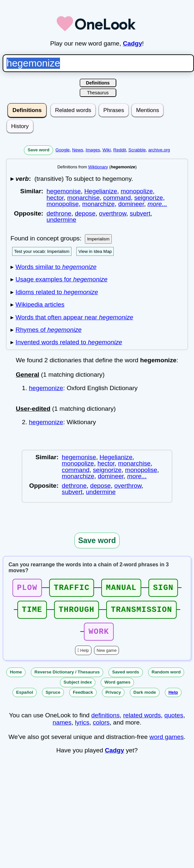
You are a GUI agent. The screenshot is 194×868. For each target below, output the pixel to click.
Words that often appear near (74, 317)
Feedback (83, 698)
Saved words (126, 678)
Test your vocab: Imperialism (42, 251)
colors (101, 728)
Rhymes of (48, 330)
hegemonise (64, 191)
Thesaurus (98, 93)
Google (62, 150)
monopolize (137, 191)
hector (55, 198)
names (62, 728)
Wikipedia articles (40, 304)
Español (25, 698)
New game (107, 656)
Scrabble (137, 150)
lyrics (82, 728)
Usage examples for (61, 279)
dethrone (59, 213)
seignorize (149, 198)
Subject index (78, 688)
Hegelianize (101, 191)
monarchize (98, 204)
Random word (166, 678)
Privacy (113, 698)
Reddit (120, 150)
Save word (39, 150)
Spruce (53, 698)
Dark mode (145, 698)
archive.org (159, 150)
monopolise (63, 204)
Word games (117, 688)
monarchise (83, 198)
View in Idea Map (95, 251)
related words (142, 721)
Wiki (107, 150)
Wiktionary (98, 167)
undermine (61, 220)
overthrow (113, 213)
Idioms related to (57, 292)
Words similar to (56, 267)
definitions (106, 721)
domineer (131, 204)
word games (167, 743)
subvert (140, 213)
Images (93, 150)
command (117, 198)
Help (85, 656)
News (78, 150)
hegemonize (46, 388)
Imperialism (98, 239)
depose (85, 213)
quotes (174, 721)
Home (16, 678)
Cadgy (133, 43)
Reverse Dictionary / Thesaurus (67, 678)
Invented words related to (69, 342)
